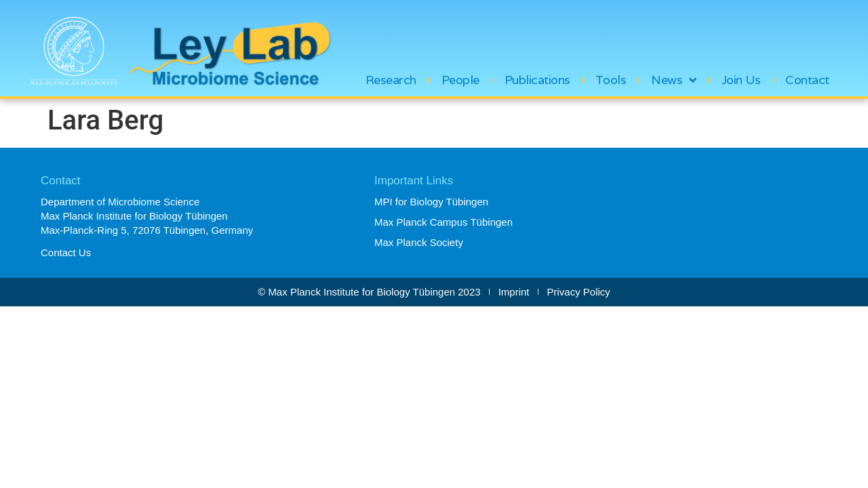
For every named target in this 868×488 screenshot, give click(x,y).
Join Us (741, 80)
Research (391, 80)
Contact (807, 80)
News (674, 80)
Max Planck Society (419, 242)
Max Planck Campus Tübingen (443, 222)
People (460, 80)
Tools (611, 80)
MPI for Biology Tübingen (431, 202)
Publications (537, 80)
